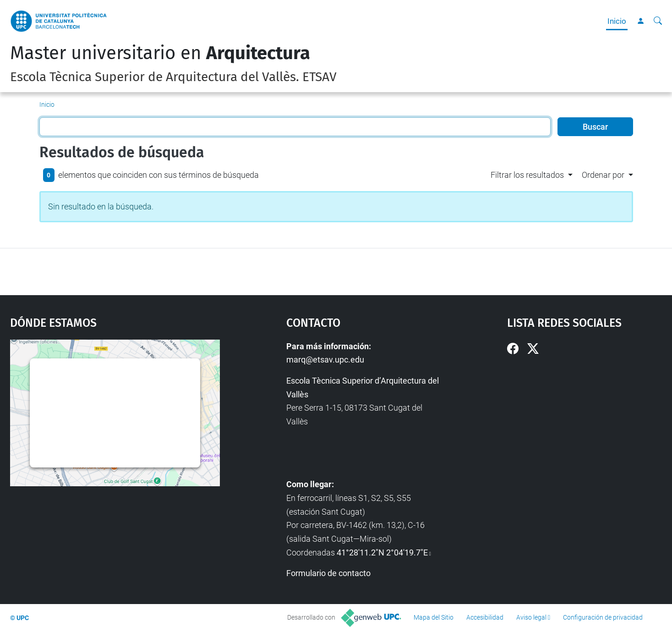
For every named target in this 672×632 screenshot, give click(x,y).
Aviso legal (531, 617)
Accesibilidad (485, 617)
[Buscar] (658, 21)
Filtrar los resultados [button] (527, 175)
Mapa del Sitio (434, 617)
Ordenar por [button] (603, 175)
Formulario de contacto (328, 573)
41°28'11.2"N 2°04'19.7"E (382, 552)
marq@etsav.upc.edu (325, 360)
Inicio (617, 21)
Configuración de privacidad (603, 617)
